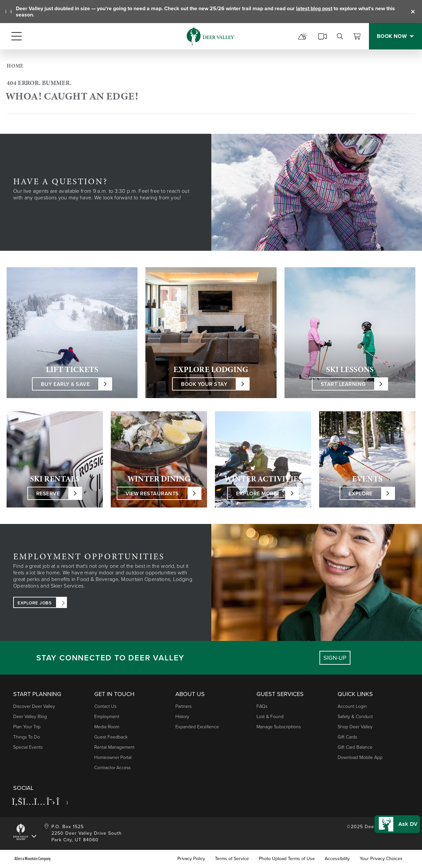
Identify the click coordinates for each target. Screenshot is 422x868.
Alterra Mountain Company (33, 859)
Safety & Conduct (355, 717)
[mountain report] (303, 36)
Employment (107, 717)
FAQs (262, 706)
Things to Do (27, 737)
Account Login (352, 706)
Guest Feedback (111, 737)
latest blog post (314, 8)
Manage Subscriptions (279, 727)
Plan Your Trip (27, 727)
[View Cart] (357, 36)
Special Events (28, 747)
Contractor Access (112, 768)
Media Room (107, 727)
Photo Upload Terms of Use (287, 859)
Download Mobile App (360, 757)
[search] (340, 36)
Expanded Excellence (197, 727)
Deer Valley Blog (30, 717)
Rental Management (114, 747)
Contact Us (105, 706)
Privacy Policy (191, 859)
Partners (183, 706)
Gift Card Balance (355, 747)
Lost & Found (270, 717)
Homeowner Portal (113, 757)
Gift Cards (347, 737)
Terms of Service (232, 859)
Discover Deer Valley (34, 706)
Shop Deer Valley (355, 727)
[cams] (322, 36)
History (182, 717)
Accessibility (337, 859)
